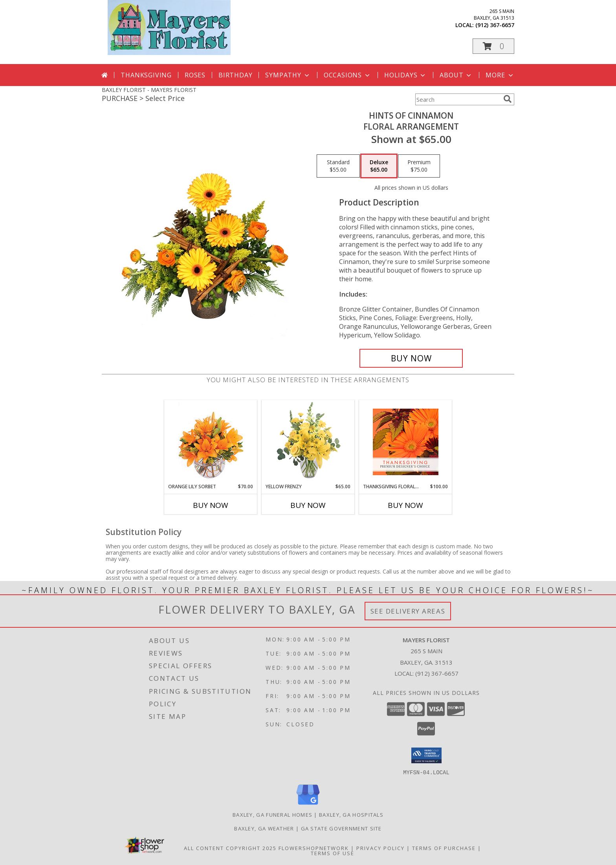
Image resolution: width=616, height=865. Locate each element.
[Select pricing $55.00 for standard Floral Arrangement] (338, 166)
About (456, 75)
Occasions (347, 75)
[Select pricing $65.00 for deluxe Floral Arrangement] (379, 166)
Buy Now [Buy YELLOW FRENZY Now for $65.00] (308, 505)
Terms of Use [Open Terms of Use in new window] (333, 853)
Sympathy (288, 75)
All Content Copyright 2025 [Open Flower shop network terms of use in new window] (230, 848)
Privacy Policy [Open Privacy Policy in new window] (380, 848)
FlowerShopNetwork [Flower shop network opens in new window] (314, 848)
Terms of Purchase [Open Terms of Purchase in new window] (444, 848)
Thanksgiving (146, 75)
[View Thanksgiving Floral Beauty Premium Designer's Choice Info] (406, 442)
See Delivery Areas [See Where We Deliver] (408, 611)
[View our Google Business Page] (308, 805)
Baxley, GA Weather (264, 828)
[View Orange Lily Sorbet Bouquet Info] (211, 442)
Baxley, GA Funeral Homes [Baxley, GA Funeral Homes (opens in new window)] (272, 814)
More (500, 75)
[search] (508, 99)
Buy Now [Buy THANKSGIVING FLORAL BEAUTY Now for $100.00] (405, 505)
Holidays (405, 75)
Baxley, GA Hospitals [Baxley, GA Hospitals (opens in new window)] (351, 814)
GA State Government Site (341, 828)
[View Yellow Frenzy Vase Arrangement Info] (308, 442)
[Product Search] (458, 99)
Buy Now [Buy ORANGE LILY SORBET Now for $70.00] (211, 505)
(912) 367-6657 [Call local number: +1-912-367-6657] (495, 25)
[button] (493, 46)
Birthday (235, 75)
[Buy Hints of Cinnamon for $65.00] (411, 358)
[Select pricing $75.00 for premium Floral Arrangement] (419, 166)
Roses (195, 75)
